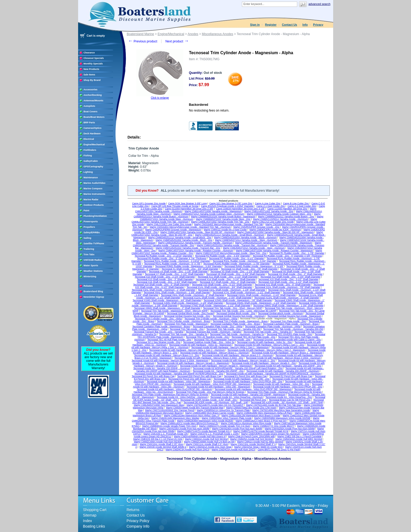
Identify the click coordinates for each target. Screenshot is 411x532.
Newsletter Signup (94, 297)
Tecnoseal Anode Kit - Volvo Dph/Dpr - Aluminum (182, 397)
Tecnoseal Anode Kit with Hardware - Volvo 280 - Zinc (242, 379)
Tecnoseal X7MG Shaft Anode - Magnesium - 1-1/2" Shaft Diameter (215, 306)
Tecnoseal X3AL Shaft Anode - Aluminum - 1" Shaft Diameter (164, 290)
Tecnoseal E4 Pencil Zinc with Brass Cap (190, 379)
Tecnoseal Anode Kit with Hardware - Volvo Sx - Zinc (264, 342)
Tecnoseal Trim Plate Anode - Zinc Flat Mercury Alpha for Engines (210, 392)
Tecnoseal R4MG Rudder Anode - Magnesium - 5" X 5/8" (254, 266)
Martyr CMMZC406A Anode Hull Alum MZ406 (158, 442)
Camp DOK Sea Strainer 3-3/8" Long (188, 203)
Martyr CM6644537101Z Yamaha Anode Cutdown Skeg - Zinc (279, 214)
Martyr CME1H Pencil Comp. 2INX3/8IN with (251, 436)
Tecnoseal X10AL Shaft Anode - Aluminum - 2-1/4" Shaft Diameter (261, 295)
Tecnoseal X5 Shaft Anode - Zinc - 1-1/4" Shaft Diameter (240, 271)
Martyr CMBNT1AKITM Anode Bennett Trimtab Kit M (261, 431)
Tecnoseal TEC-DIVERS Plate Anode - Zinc (289, 334)
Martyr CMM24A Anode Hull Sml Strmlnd (206, 439)
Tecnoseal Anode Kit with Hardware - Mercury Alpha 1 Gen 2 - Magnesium (266, 350)
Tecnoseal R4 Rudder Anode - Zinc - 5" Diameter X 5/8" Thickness (287, 256)
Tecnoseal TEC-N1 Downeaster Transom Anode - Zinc (222, 340)
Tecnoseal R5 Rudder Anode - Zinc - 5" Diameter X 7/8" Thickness (172, 258)
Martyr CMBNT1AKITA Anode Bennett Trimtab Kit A (204, 431)
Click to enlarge (160, 98)
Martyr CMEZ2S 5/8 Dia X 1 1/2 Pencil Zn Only (158, 439)
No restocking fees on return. (209, 110)
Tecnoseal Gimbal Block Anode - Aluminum (280, 313)
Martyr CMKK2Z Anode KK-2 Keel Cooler (225, 230)
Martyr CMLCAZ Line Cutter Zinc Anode (273, 222)
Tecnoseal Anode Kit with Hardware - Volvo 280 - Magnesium (179, 381)
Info (305, 25)
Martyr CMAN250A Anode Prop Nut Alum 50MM (290, 429)
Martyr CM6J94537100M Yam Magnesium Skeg (159, 405)
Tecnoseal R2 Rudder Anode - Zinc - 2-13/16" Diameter (164, 256)
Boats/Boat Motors (94, 117)
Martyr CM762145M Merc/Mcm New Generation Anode (281, 410)
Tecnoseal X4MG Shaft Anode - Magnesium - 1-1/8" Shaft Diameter (188, 303)
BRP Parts (89, 123)
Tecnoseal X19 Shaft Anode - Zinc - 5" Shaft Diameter (161, 285)
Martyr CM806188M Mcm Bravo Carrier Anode (210, 413)
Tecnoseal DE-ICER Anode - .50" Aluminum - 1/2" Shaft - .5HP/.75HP (287, 402)
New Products (91, 69)
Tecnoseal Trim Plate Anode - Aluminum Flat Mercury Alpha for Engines (284, 392)
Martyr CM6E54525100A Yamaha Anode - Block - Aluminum (245, 237)
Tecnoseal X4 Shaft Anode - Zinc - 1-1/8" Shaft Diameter (178, 271)
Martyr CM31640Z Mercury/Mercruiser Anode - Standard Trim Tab (229, 224)
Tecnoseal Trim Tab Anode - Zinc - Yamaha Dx (268, 332)
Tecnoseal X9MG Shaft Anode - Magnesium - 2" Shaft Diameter (167, 308)
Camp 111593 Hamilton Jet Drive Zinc (287, 209)
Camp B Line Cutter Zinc (296, 203)
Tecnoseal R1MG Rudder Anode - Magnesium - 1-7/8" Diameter (236, 264)
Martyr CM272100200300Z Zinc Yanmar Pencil (170, 410)
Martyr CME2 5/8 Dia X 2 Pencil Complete (299, 436)
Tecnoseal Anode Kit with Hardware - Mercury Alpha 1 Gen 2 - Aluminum (187, 350)
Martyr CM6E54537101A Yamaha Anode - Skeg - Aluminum (246, 240)
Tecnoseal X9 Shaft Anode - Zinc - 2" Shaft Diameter (295, 274)
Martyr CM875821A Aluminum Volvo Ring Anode (246, 423)
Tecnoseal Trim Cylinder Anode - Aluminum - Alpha (211, 319)
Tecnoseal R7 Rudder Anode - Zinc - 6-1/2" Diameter (236, 258)
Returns (133, 510)
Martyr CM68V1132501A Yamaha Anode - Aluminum (281, 219)
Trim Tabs (89, 254)
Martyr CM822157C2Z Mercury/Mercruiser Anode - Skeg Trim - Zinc (231, 253)
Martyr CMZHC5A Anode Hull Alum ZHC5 (233, 450)
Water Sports (91, 265)
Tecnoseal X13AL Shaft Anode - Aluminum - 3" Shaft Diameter (287, 298)
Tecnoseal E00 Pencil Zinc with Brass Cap (199, 376)
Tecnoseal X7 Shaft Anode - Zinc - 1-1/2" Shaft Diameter (174, 274)
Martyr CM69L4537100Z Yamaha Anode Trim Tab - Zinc (220, 222)
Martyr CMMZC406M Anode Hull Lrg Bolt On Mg (209, 442)
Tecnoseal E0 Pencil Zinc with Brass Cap (153, 376)
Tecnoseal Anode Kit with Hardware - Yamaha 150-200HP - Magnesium (248, 395)
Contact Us (289, 25)
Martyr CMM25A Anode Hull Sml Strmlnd (252, 439)
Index (88, 521)
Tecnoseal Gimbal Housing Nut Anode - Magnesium (294, 316)
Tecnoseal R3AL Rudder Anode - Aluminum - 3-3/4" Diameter (244, 261)
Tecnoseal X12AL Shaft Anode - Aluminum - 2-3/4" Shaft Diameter (217, 298)
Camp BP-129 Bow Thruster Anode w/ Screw (175, 206)
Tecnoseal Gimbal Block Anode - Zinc (236, 313)
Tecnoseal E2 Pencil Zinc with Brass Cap (291, 376)
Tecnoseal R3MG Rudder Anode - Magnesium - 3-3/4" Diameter (188, 266)
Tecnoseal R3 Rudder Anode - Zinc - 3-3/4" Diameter (223, 256)
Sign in (255, 25)
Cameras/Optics (93, 128)
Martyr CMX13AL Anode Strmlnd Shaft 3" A (253, 444)
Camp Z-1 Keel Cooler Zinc (271, 206)
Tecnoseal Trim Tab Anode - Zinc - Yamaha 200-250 (233, 329)
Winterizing (90, 276)
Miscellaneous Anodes (217, 34)
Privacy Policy (138, 521)
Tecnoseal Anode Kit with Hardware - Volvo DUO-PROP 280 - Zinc (248, 381)
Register (271, 25)
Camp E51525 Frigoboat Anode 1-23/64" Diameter (227, 206)
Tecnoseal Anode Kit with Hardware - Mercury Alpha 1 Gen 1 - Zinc (269, 345)
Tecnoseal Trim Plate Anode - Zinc (288, 321)
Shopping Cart (95, 510)
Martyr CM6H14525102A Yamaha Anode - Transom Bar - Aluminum (232, 245)
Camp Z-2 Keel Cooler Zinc (302, 206)
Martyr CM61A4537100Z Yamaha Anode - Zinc (269, 211)
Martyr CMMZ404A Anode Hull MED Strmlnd (299, 439)
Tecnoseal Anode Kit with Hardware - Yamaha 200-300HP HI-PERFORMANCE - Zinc (179, 374)
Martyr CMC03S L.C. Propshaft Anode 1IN (166, 434)
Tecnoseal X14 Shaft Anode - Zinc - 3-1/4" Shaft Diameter (226, 279)
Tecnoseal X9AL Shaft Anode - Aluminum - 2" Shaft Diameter (193, 295)
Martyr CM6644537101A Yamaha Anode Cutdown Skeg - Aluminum (209, 214)
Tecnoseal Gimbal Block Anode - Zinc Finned (190, 313)
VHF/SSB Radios (93, 260)
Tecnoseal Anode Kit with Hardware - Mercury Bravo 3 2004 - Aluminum (283, 358)
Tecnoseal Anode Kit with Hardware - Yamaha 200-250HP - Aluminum (283, 371)
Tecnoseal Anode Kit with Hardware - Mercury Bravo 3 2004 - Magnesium (170, 361)
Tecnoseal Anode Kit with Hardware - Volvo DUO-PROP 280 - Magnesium (212, 384)
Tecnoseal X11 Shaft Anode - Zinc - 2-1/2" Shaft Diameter (228, 277)
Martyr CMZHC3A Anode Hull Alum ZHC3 (187, 450)
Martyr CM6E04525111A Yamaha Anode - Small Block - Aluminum (230, 235)
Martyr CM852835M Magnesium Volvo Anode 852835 (205, 421)
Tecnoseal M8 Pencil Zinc (253, 400)
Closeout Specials (94, 58)
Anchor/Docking (93, 95)
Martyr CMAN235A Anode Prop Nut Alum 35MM (184, 429)
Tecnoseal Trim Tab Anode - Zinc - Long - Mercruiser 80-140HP (243, 311)
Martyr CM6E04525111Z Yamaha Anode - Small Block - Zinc (180, 237)
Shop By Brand (92, 80)
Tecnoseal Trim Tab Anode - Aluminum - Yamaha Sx (237, 334)
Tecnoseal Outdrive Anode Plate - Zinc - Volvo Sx (209, 342)
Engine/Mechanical (94, 145)
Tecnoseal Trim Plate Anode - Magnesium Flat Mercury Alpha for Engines (170, 395)
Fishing (88, 156)
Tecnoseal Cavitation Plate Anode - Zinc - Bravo (235, 324)
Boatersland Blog (93, 291)
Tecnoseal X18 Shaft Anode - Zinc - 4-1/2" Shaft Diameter (288, 282)
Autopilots (90, 106)
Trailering (89, 249)
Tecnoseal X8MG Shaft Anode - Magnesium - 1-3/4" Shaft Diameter (288, 306)
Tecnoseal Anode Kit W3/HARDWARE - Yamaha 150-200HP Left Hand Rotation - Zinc (238, 368)
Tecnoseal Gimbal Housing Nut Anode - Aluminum (239, 316)
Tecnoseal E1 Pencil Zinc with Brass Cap (245, 376)
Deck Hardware (92, 134)
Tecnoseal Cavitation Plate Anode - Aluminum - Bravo (291, 324)
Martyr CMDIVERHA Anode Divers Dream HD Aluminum (271, 434)
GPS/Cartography (93, 167)
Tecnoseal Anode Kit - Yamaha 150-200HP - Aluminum (162, 368)
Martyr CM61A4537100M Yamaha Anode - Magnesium (213, 211)
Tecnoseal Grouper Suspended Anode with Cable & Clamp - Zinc (287, 340)
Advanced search (320, 4)
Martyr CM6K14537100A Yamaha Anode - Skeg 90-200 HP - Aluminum (198, 232)
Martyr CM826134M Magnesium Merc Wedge (175, 418)
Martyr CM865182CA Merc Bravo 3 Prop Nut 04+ (261, 421)
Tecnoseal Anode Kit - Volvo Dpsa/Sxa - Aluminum (237, 397)
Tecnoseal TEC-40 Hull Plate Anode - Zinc (169, 340)
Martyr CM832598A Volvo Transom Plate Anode (227, 418)
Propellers (89, 227)
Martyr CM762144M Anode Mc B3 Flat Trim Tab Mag (274, 405)
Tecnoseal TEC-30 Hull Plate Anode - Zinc (253, 337)
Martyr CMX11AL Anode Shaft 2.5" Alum (207, 444)
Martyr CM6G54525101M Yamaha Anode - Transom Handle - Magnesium (274, 243)
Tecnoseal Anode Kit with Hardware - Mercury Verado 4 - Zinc (243, 361)
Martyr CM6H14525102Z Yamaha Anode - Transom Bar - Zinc (188, 248)
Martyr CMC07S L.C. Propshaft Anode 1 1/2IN (214, 434)
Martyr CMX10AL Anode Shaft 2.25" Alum (161, 444)
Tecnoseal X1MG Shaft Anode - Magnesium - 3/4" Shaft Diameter (167, 300)
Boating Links (94, 526)
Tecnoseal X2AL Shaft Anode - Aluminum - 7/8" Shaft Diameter (287, 287)
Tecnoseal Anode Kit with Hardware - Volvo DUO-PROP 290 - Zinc (287, 387)
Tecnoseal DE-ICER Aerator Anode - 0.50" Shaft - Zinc (209, 400)
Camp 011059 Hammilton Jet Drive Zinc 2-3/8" (189, 209)
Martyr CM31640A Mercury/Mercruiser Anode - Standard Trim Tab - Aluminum (190, 227)
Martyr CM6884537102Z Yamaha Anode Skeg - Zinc (223, 219)
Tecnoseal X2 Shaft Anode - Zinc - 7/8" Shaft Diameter (249, 269)
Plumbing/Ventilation (95, 216)
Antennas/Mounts (94, 101)
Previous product (143, 41)
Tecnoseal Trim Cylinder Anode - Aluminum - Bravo (183, 321)
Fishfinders (90, 150)
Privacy (318, 25)
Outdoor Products (94, 205)
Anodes (193, 34)
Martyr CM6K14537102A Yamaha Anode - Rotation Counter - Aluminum (196, 251)
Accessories (91, 90)
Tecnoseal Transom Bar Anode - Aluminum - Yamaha (213, 332)
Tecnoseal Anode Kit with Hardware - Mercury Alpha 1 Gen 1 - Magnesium (230, 347)
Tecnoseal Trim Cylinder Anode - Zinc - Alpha (158, 319)
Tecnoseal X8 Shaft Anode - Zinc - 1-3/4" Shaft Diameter (236, 274)
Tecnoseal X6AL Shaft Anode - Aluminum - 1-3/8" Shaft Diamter (177, 292)
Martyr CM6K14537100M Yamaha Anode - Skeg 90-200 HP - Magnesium (275, 232)
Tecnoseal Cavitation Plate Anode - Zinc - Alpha (218, 326)
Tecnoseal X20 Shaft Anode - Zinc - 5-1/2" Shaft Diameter (222, 285)
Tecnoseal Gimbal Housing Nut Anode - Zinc (187, 316)
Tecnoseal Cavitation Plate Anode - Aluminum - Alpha (273, 326)
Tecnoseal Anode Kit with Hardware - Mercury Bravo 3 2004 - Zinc (209, 358)
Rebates (88, 286)
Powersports (91, 221)
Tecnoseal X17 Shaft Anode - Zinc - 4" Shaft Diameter (228, 282)
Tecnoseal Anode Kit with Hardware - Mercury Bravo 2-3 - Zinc (167, 355)
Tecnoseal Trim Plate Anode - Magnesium (186, 324)
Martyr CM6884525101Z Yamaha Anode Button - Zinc (286, 217)
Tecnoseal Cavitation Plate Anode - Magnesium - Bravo (161, 326)
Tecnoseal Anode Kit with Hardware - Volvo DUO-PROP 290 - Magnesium (253, 389)
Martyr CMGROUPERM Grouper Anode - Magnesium (173, 230)
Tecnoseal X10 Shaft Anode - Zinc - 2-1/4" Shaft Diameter (165, 277)
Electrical (89, 139)
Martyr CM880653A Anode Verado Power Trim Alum (169, 426)
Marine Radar (91, 199)
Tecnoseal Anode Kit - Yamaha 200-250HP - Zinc (218, 371)
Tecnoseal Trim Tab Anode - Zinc (187, 329)
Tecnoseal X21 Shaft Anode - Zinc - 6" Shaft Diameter (283, 285)
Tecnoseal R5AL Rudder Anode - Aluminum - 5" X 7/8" (172, 264)
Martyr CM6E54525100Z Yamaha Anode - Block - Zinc (184, 240)
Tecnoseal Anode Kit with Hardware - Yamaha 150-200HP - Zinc (288, 366)
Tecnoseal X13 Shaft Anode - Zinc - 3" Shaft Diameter (165, 279)
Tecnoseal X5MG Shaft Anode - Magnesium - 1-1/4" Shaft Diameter (261, 303)
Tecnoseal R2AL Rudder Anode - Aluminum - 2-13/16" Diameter (177, 261)
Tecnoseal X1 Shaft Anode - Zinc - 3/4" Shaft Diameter (190, 269)
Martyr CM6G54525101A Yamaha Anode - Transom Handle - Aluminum (195, 243)
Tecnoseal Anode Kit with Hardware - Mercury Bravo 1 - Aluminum (214, 353)
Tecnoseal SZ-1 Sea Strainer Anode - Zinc (159, 342)
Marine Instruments (94, 194)
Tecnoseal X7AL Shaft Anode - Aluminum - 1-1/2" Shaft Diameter (246, 292)
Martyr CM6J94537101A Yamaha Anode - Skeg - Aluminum (254, 248)
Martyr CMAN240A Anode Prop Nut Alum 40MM (237, 429)
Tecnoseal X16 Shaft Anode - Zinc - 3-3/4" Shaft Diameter (167, 282)
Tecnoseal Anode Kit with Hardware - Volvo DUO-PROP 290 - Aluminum (174, 389)
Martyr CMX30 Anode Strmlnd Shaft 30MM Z (163, 447)
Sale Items (90, 75)
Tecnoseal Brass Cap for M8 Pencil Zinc (290, 400)
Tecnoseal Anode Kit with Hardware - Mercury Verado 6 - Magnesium (216, 366)
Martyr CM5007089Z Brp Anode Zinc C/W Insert (251, 408)
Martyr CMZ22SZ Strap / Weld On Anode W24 (258, 447)
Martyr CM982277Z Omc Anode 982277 (274, 426)
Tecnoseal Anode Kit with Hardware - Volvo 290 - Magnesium (218, 387)
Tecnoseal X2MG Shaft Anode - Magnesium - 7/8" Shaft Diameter (238, 300)
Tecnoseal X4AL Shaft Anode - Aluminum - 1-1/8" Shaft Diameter (232, 290)
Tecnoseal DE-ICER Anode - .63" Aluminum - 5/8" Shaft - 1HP (216, 402)
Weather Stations (93, 271)
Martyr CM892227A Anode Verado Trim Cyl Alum (225, 426)
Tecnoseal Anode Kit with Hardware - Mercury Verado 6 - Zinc (264, 363)
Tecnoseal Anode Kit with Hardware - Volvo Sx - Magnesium (200, 345)
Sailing (88, 238)
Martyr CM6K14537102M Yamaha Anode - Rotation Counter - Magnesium (274, 251)
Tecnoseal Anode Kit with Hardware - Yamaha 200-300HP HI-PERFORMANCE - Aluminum (273, 374)
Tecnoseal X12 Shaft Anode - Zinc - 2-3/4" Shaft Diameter (290, 277)
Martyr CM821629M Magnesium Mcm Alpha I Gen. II (191, 415)
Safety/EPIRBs (92, 232)
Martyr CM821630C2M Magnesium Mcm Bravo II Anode (251, 415)
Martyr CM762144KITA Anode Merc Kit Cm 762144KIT (215, 405)
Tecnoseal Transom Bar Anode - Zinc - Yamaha (158, 332)
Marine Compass (93, 189)
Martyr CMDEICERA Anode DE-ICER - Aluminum (275, 230)
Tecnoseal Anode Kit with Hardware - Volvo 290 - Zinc (281, 384)
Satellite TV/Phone (94, 243)
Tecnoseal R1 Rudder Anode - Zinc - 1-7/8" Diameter (297, 253)
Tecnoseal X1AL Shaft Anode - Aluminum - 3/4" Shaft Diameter (219, 287)
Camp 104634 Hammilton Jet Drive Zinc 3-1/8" (240, 209)
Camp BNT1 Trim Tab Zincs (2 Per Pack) (279, 450)
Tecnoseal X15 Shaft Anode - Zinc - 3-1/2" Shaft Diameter (288, 279)
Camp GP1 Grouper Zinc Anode (149, 203)
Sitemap (90, 515)
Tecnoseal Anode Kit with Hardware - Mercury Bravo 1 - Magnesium (287, 353)
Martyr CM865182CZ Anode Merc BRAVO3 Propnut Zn (189, 423)
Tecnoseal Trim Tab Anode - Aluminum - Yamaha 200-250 (293, 329)
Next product (177, 41)
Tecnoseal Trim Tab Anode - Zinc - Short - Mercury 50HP (233, 308)
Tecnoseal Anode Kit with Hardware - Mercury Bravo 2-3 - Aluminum (237, 355)
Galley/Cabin (91, 161)
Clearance (89, 53)
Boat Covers (91, 112)
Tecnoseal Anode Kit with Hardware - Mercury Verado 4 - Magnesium (193, 363)
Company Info (138, 526)
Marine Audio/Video (95, 183)
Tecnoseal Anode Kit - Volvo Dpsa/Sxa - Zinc (289, 397)
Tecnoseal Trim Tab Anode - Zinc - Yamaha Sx (183, 334)
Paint (86, 210)
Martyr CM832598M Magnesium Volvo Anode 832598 (282, 418)
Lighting (88, 172)
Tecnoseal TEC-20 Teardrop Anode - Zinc (207, 337)
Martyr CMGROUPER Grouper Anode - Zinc (256, 227)
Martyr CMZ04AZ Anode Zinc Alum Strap (210, 447)
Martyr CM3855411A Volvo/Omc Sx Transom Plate (223, 410)
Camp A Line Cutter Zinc (268, 203)
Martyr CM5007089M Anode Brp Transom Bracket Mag (195, 408)
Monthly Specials (93, 64)
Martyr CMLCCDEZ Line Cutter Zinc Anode (169, 224)
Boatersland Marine (140, 34)
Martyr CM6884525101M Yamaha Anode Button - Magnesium (223, 217)
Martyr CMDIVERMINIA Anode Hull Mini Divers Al (200, 436)
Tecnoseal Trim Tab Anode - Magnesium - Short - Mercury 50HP (174, 311)
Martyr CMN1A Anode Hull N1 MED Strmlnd (260, 442)
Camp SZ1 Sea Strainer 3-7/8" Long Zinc (231, 203)
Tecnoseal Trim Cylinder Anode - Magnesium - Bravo (240, 321)
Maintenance (91, 178)
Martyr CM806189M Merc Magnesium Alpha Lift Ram (264, 413)
